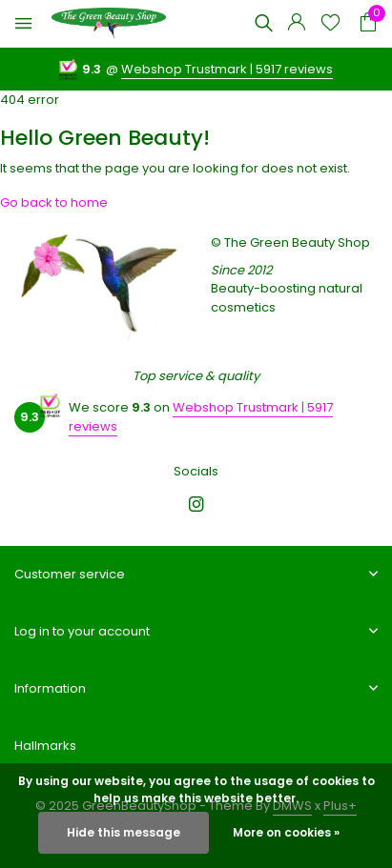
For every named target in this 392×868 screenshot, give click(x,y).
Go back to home (54, 202)
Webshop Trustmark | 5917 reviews (227, 69)
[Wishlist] (330, 24)
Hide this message (124, 832)
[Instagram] (196, 506)
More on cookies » (286, 832)
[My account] (296, 24)
